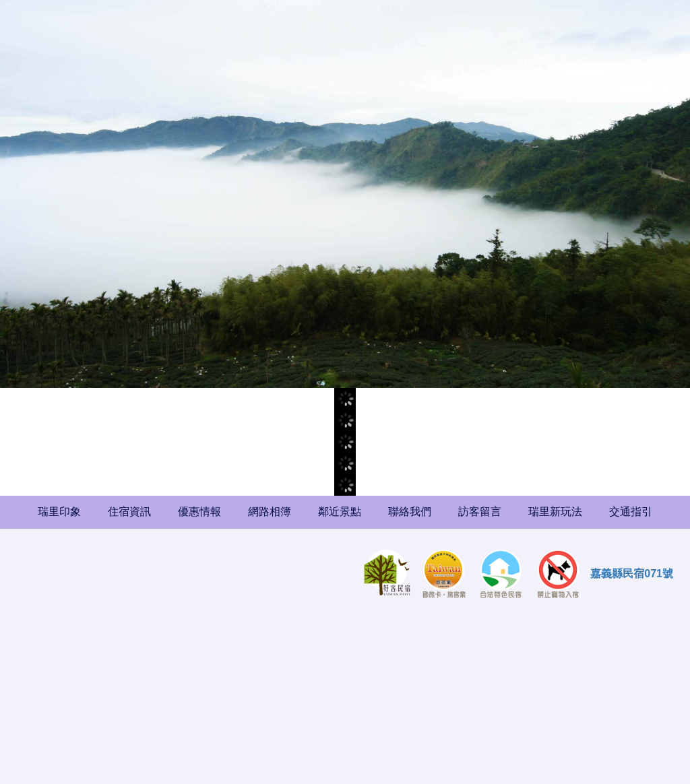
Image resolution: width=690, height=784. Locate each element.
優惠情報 (199, 512)
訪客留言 (480, 512)
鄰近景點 (340, 512)
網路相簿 (270, 512)
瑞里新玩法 (555, 512)
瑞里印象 (59, 512)
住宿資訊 (129, 512)
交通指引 (631, 512)
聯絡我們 (410, 512)
